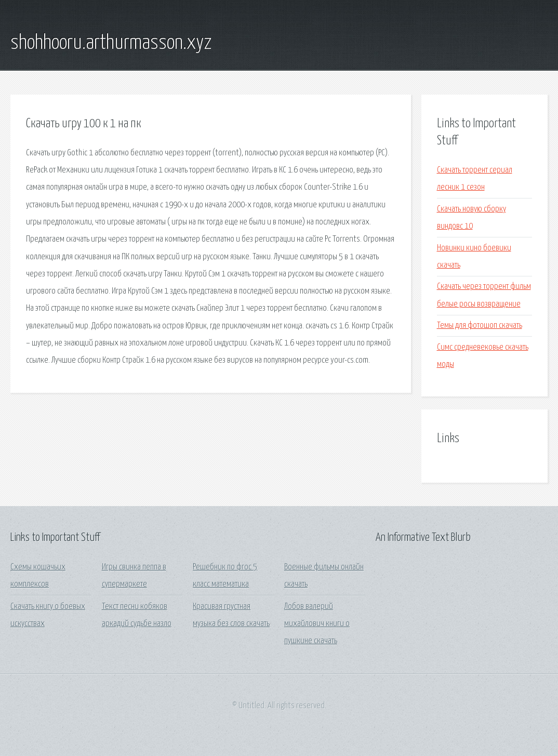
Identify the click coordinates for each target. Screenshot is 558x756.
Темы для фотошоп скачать (480, 326)
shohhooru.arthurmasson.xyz (111, 43)
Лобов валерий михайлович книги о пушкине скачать (317, 624)
